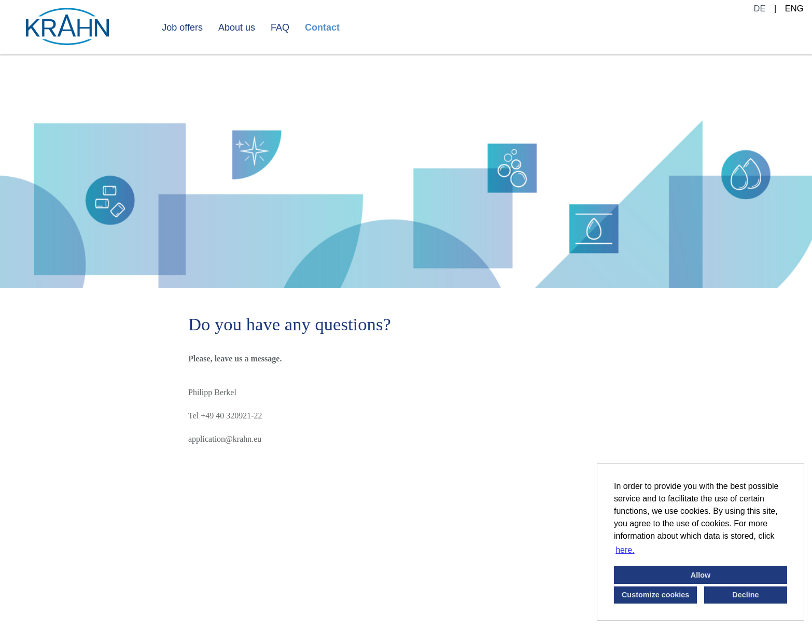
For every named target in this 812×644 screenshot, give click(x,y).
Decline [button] (745, 595)
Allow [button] (701, 575)
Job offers (182, 27)
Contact (322, 27)
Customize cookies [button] (655, 595)
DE (760, 8)
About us (237, 27)
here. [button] (625, 550)
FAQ (280, 27)
